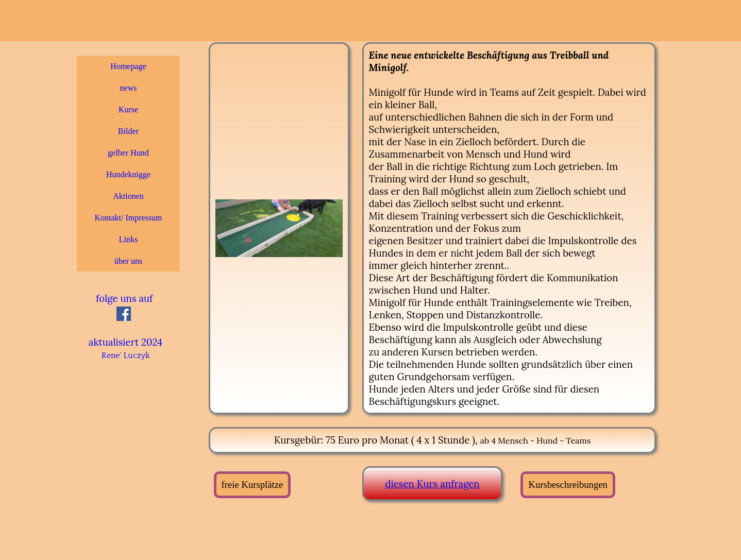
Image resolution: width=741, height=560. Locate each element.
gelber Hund (128, 153)
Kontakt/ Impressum (128, 218)
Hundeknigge (128, 174)
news (129, 88)
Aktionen (128, 196)
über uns (129, 261)
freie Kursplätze (252, 485)
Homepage (128, 66)
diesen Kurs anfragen (432, 484)
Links (128, 239)
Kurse (128, 109)
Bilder (128, 131)
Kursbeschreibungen (568, 485)
